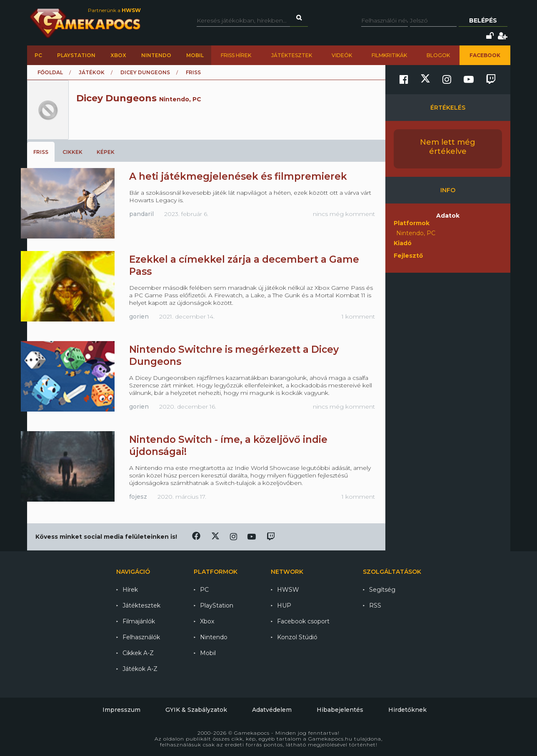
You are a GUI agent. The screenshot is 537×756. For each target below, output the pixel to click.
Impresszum (121, 710)
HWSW (288, 590)
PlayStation (76, 55)
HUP (284, 605)
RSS (375, 605)
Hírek (130, 590)
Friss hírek (236, 55)
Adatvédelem (272, 710)
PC (38, 55)
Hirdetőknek (407, 710)
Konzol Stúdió (297, 637)
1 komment (358, 316)
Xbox (118, 55)
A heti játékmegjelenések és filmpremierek (238, 176)
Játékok (92, 72)
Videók (342, 55)
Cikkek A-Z (138, 653)
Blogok (438, 55)
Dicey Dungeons (145, 72)
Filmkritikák (389, 55)
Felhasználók (141, 637)
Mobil (195, 55)
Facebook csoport (303, 621)
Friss (41, 152)
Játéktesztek (292, 55)
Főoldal (50, 72)
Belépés (483, 20)
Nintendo (156, 55)
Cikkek (72, 152)
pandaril (141, 214)
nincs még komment (344, 214)
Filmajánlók (139, 621)
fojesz (138, 497)
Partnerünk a (114, 10)
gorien (139, 316)
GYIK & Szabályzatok (196, 710)
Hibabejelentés (340, 710)
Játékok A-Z (140, 669)
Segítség (382, 590)
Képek (106, 152)
